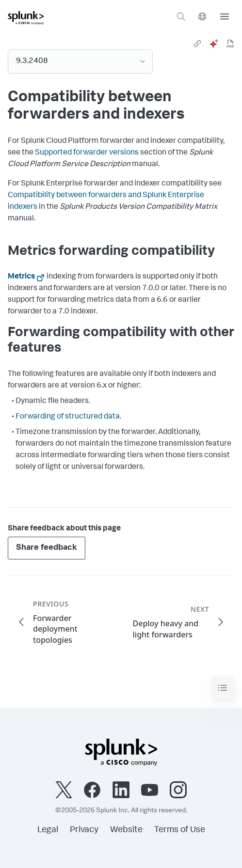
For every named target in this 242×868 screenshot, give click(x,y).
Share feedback (47, 548)
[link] (197, 44)
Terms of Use (180, 830)
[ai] (214, 44)
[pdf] (230, 44)
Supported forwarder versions (87, 153)
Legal (48, 830)
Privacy (84, 830)
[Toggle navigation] (223, 688)
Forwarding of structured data (68, 417)
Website (126, 830)
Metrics (21, 277)
